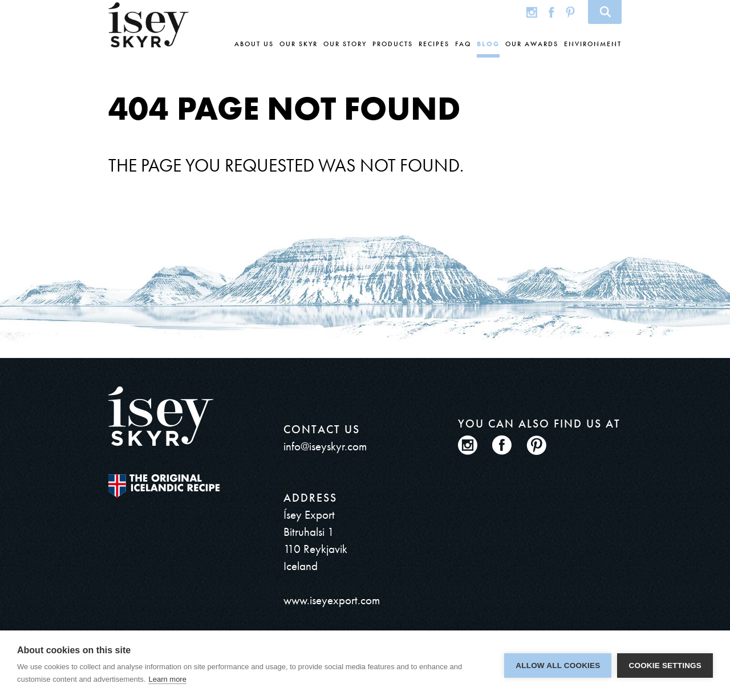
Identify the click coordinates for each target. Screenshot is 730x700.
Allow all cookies (558, 666)
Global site (509, 12)
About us (254, 44)
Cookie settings (665, 666)
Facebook (551, 12)
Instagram (532, 12)
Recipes (434, 44)
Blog (488, 44)
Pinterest (570, 12)
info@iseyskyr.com (325, 446)
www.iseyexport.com (332, 600)
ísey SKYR (149, 25)
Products (393, 44)
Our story (345, 44)
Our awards (532, 44)
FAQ (463, 44)
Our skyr (299, 44)
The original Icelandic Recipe (164, 486)
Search (605, 12)
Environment (593, 44)
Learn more (167, 679)
